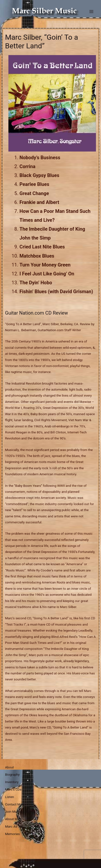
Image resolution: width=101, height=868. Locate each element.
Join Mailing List (17, 811)
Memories (12, 834)
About (9, 767)
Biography (12, 774)
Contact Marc (15, 804)
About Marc (14, 819)
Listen (9, 797)
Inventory (12, 782)
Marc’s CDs (13, 789)
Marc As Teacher (17, 826)
